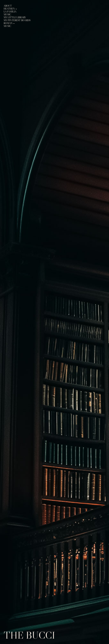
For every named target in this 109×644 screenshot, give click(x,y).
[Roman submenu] (14, 23)
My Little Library (15, 17)
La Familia (10, 12)
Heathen (9, 9)
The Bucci (29, 635)
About (8, 6)
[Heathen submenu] (16, 9)
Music (7, 15)
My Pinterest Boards (17, 20)
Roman (8, 23)
